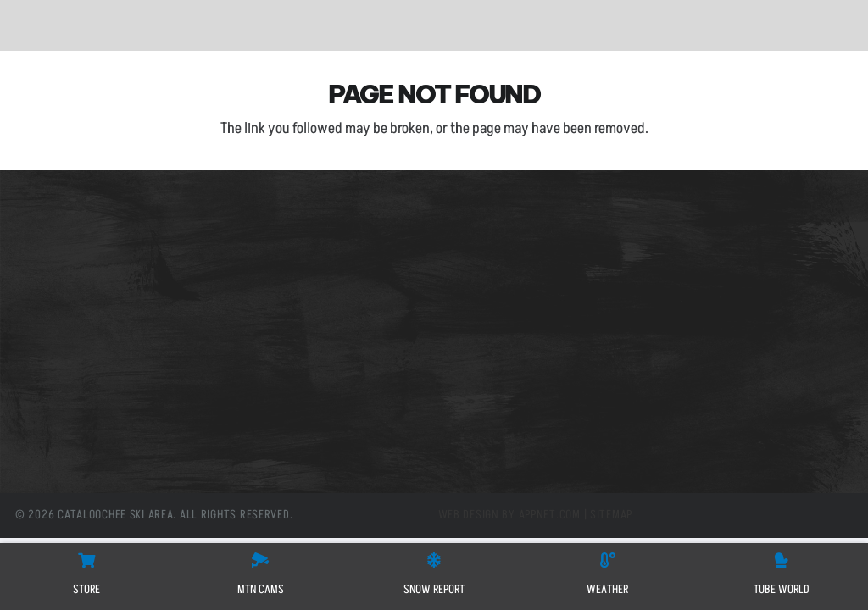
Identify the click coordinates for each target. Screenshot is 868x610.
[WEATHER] (608, 560)
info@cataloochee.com (351, 338)
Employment (72, 319)
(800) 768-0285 (336, 304)
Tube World (67, 343)
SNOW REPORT (434, 589)
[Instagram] (352, 435)
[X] (314, 435)
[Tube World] (782, 560)
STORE (86, 589)
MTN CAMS (261, 589)
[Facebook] (277, 435)
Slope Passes (72, 248)
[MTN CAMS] (260, 560)
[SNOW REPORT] (434, 560)
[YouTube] (389, 435)
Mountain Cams (79, 272)
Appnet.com (550, 515)
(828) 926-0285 (336, 290)
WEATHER (607, 589)
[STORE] (86, 560)
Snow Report (71, 296)
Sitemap (611, 515)
